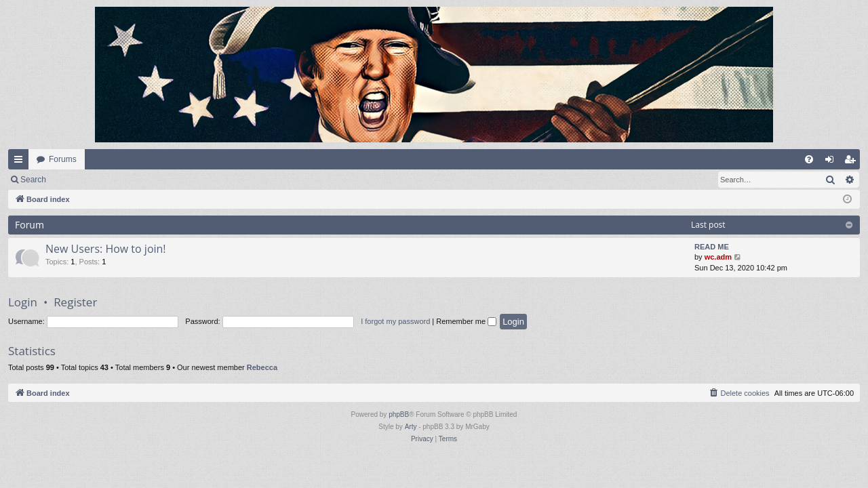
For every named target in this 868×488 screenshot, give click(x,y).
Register (121, 180)
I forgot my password (395, 321)
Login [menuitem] (832, 162)
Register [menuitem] (853, 162)
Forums (63, 159)
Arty (411, 427)
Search (33, 180)
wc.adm (718, 257)
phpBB (399, 414)
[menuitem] (809, 159)
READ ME (712, 247)
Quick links (21, 162)
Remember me (466, 321)
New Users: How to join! (106, 249)
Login (76, 180)
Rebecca (262, 367)
